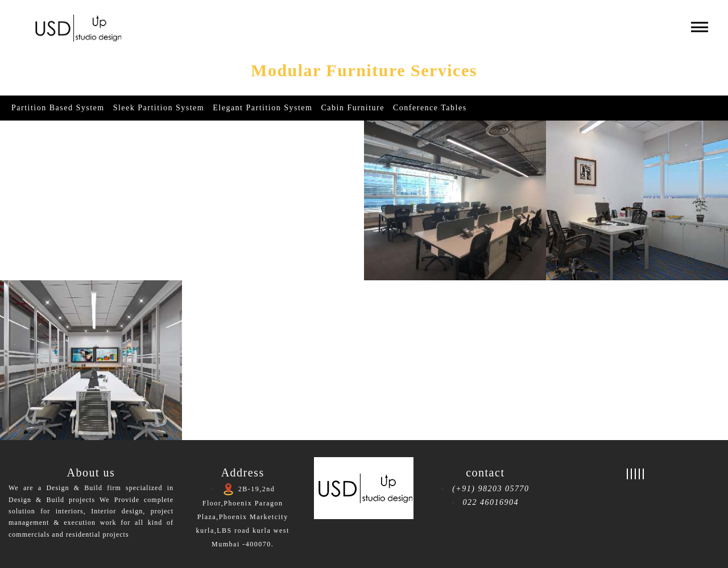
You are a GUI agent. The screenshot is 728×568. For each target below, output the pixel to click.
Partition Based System (58, 108)
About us (91, 472)
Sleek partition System (159, 108)
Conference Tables (430, 108)
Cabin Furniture (353, 108)
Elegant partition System (262, 108)
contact (485, 472)
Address (243, 472)
